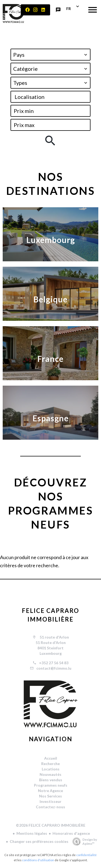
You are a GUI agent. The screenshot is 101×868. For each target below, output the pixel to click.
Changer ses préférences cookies (39, 841)
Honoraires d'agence (71, 833)
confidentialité (86, 855)
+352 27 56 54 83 (54, 663)
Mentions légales (32, 833)
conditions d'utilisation (38, 860)
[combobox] (50, 55)
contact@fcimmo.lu (54, 668)
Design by (83, 842)
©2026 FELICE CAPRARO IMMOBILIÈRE (51, 825)
